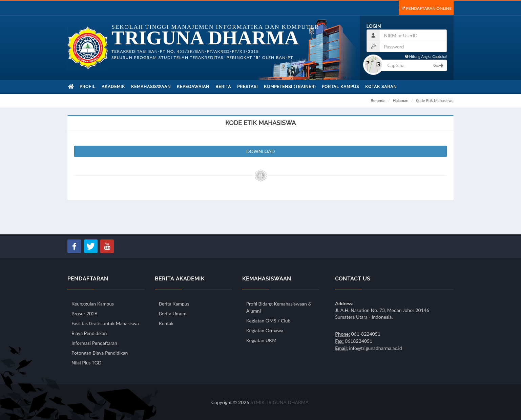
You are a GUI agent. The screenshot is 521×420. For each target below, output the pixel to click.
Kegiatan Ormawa (265, 330)
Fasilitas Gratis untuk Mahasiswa (105, 323)
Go (438, 65)
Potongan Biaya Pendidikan (100, 353)
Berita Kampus (174, 304)
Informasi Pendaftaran (94, 343)
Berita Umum (173, 313)
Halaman (400, 100)
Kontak (166, 323)
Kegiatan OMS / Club (268, 321)
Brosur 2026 (84, 313)
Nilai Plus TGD (87, 363)
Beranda (378, 100)
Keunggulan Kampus (93, 304)
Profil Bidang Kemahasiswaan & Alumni (279, 307)
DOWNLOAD (261, 151)
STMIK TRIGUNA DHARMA (279, 402)
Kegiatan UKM (262, 340)
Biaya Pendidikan (89, 333)
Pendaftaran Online (426, 8)
